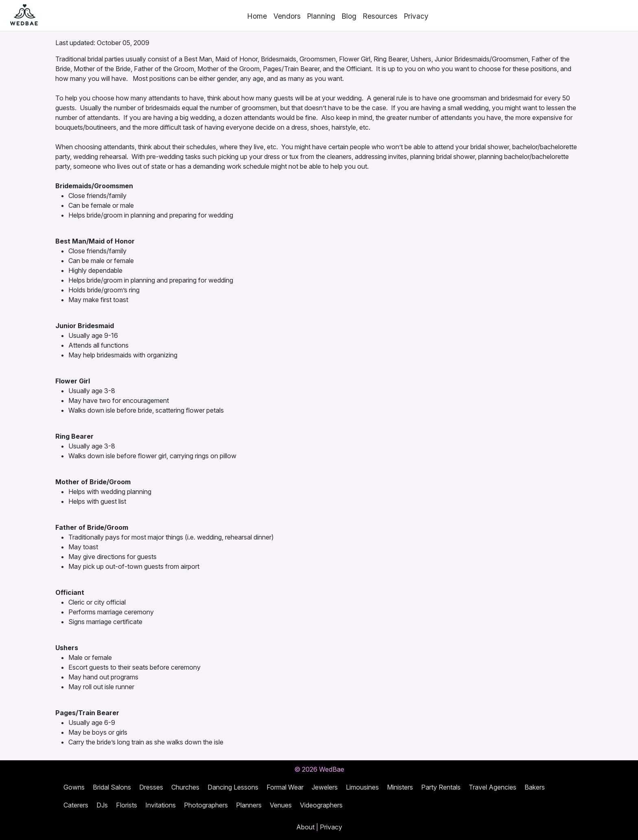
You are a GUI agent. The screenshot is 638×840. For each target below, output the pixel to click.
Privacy (416, 16)
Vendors (287, 16)
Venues (281, 805)
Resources (380, 16)
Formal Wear (285, 787)
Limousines (362, 787)
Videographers (321, 805)
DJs (102, 805)
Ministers (400, 787)
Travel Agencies (493, 787)
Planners (249, 805)
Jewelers (325, 787)
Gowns (74, 787)
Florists (127, 805)
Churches (185, 787)
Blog (349, 16)
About (305, 827)
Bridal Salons (112, 787)
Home (257, 16)
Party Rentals (441, 787)
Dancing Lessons (233, 787)
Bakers (535, 787)
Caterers (76, 805)
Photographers (206, 805)
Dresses (151, 787)
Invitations (161, 805)
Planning (321, 16)
